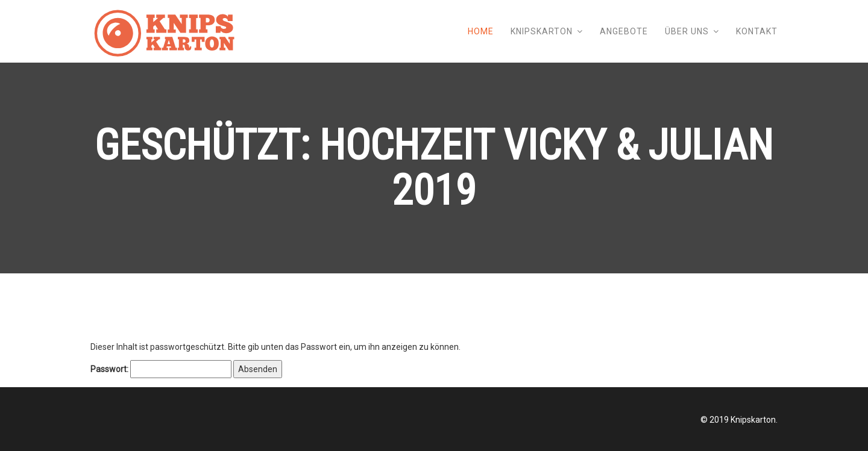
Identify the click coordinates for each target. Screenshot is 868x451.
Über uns (687, 31)
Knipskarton (542, 31)
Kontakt (757, 31)
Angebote (624, 31)
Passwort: (161, 369)
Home (481, 31)
